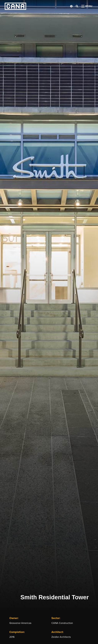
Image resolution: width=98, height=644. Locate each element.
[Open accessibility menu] (71, 6)
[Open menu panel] (87, 6)
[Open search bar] (77, 6)
